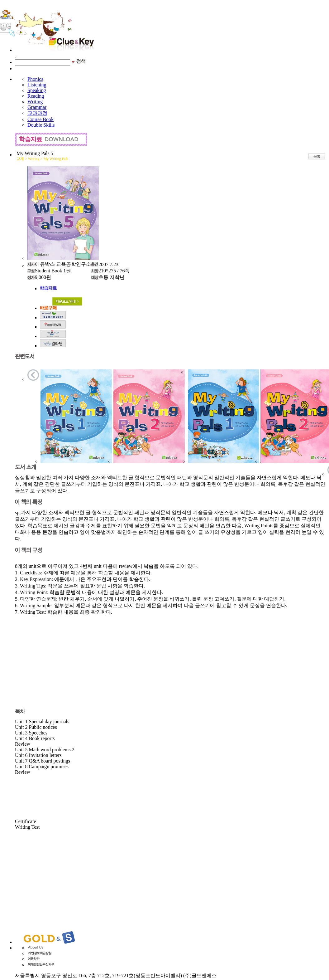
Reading (36, 96)
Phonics (35, 79)
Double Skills (41, 125)
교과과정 (37, 113)
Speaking (37, 90)
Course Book (41, 119)
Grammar (37, 107)
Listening (37, 85)
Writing (35, 102)
